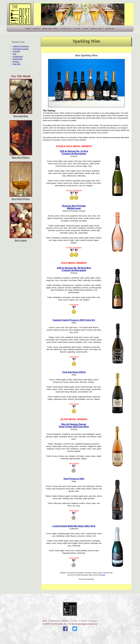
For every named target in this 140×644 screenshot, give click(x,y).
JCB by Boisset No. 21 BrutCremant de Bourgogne (74, 152)
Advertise (55, 621)
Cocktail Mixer (18, 57)
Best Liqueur (21, 240)
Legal (75, 621)
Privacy (66, 621)
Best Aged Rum (21, 116)
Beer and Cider (46, 30)
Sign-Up (84, 621)
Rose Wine (17, 64)
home (45, 621)
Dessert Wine (17, 59)
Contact (94, 621)
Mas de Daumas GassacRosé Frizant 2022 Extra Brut (74, 425)
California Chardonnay (21, 46)
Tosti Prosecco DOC (74, 479)
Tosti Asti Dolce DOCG (74, 372)
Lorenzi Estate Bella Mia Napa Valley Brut (74, 526)
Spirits (30, 30)
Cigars (78, 30)
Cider (15, 54)
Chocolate (16, 51)
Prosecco (16, 62)
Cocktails (64, 30)
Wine (19, 30)
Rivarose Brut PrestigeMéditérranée (74, 207)
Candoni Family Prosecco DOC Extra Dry (74, 320)
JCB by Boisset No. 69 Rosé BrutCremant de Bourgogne (74, 269)
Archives (118, 30)
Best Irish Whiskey (21, 157)
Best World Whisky (21, 199)
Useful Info (103, 30)
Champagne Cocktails (21, 49)
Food (89, 30)
